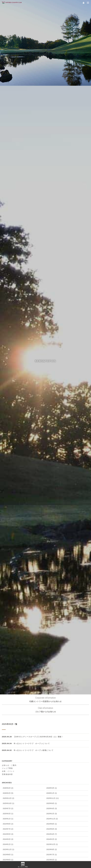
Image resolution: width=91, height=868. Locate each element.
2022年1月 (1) (52, 580)
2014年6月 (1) (8, 770)
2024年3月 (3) (8, 524)
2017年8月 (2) (52, 683)
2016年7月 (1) (52, 708)
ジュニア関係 (7, 453)
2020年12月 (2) (8, 611)
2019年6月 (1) (8, 642)
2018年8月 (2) (8, 662)
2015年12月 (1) (52, 724)
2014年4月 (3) (8, 775)
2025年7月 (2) (8, 493)
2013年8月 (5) (52, 785)
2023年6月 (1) (8, 545)
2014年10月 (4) (8, 760)
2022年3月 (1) (52, 575)
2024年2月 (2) (52, 524)
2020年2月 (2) (52, 627)
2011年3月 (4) (8, 852)
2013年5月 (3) (52, 790)
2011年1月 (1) (8, 857)
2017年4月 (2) (8, 693)
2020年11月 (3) (52, 611)
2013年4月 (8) (8, 795)
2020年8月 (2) (52, 616)
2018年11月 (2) (52, 652)
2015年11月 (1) (8, 729)
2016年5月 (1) (52, 714)
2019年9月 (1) (8, 637)
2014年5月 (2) (52, 770)
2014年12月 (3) (8, 755)
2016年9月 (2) (8, 708)
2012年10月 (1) (52, 806)
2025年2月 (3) (52, 499)
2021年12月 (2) (8, 586)
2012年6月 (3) (52, 816)
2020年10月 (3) (8, 616)
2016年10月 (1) (52, 703)
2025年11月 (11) (52, 483)
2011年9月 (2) (8, 842)
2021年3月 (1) (52, 606)
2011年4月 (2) (52, 847)
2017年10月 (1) (8, 683)
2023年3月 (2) (52, 550)
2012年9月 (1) (8, 811)
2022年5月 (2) (52, 570)
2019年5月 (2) (52, 642)
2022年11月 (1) (52, 560)
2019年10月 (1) (52, 632)
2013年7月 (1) (8, 790)
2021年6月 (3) (8, 601)
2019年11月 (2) (8, 632)
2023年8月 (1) (8, 540)
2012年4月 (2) (52, 821)
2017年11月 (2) (52, 678)
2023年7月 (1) (52, 540)
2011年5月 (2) (8, 847)
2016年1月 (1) (8, 724)
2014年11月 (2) (52, 755)
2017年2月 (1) (8, 698)
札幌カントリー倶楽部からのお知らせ (45, 384)
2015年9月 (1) (52, 729)
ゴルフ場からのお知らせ (45, 395)
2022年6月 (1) (8, 570)
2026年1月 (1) (52, 478)
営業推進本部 (7, 459)
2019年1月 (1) (52, 647)
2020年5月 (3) (52, 621)
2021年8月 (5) (8, 596)
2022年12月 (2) (8, 560)
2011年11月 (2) (8, 836)
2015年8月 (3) (8, 734)
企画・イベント (8, 456)
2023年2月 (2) (8, 555)
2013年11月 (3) (52, 780)
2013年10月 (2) (8, 785)
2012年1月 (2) (8, 831)
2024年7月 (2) (8, 514)
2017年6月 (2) (8, 688)
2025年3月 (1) (8, 499)
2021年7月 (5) (52, 596)
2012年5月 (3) (8, 821)
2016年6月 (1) (8, 714)
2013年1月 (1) (8, 801)
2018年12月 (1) (8, 652)
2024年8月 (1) (52, 509)
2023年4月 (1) (8, 550)
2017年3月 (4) (52, 693)
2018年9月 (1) (52, 657)
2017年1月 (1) (52, 698)
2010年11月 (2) (52, 857)
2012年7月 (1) (8, 816)
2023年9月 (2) (52, 534)
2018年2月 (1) (52, 673)
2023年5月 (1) (52, 545)
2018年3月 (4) (8, 673)
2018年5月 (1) (8, 668)
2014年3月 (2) (52, 775)
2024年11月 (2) (52, 504)
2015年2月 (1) (8, 749)
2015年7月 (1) (52, 734)
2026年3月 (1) (52, 473)
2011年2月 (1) (52, 852)
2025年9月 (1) (52, 488)
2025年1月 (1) (8, 504)
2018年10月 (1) (8, 657)
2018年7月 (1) (52, 662)
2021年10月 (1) (8, 591)
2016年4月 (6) (8, 719)
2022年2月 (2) (8, 580)
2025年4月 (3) (52, 493)
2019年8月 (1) (52, 637)
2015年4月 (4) (8, 744)
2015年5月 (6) (52, 739)
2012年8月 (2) (52, 811)
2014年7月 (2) (52, 765)
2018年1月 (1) (8, 678)
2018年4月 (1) (52, 668)
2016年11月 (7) (8, 703)
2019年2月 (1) (8, 647)
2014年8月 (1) (8, 765)
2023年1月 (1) (52, 555)
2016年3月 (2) (52, 719)
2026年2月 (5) (8, 478)
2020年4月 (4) (8, 627)
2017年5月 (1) (52, 688)
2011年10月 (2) (52, 836)
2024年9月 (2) (8, 509)
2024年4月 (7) (52, 519)
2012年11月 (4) (8, 806)
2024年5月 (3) (8, 519)
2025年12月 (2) (8, 483)
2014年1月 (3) (8, 780)
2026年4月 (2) (8, 473)
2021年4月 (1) (8, 606)
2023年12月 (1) (52, 529)
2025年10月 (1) (8, 488)
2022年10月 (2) (8, 565)
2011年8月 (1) (52, 842)
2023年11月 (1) (8, 534)
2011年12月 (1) (52, 831)
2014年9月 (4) (52, 760)
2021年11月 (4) (52, 586)
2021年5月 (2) (52, 601)
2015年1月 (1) (52, 749)
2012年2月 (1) (52, 826)
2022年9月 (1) (52, 565)
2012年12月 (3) (52, 801)
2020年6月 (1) (8, 621)
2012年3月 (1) (8, 826)
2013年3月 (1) (52, 795)
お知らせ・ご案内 (9, 450)
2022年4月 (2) (8, 575)
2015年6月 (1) (8, 739)
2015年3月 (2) (52, 744)
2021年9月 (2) (52, 591)
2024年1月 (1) (8, 529)
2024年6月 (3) (52, 514)
